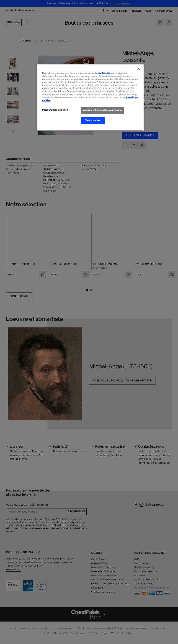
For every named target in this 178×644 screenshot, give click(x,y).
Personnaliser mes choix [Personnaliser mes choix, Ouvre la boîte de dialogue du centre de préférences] (55, 110)
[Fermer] (139, 69)
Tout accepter (93, 120)
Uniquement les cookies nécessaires (102, 110)
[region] (90, 97)
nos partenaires (103, 73)
